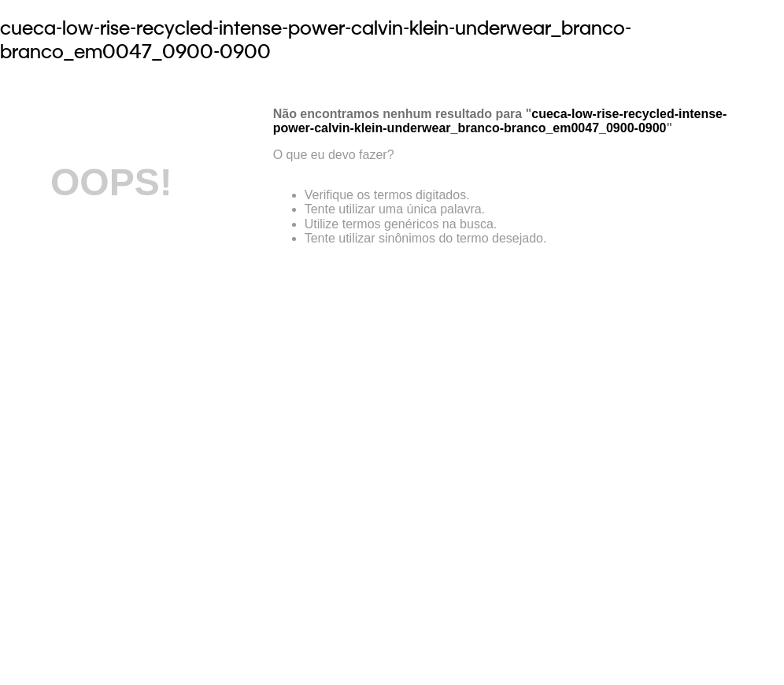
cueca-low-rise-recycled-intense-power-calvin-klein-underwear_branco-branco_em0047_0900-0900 (316, 39)
